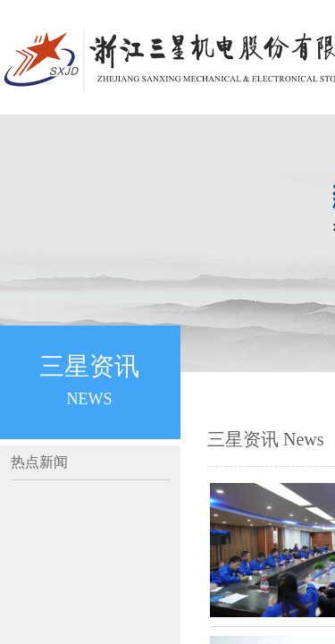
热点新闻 (39, 462)
